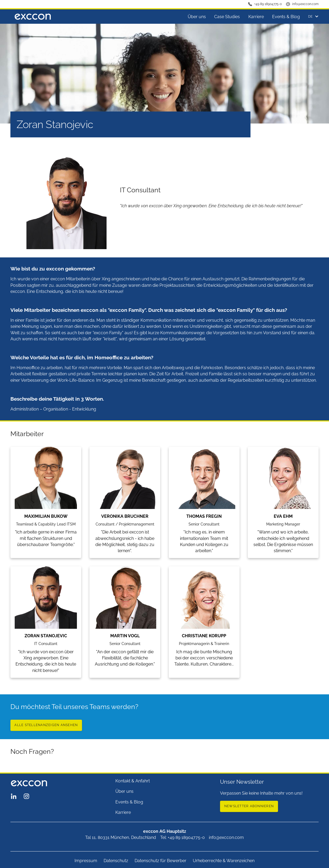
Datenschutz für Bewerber (160, 861)
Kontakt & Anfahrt (133, 781)
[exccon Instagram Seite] (26, 796)
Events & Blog (286, 17)
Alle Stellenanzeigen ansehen (46, 725)
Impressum (86, 861)
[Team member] (46, 499)
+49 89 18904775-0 (268, 4)
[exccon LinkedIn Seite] (14, 796)
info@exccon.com (305, 4)
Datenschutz (116, 861)
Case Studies (227, 17)
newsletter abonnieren (249, 806)
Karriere (256, 17)
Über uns (197, 17)
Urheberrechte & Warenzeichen (224, 861)
